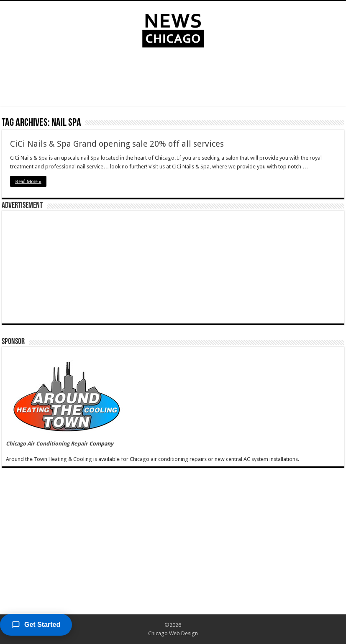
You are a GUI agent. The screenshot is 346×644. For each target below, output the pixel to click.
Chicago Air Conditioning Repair (47, 444)
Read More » (28, 181)
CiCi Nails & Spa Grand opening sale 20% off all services (117, 144)
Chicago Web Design (173, 633)
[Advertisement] (173, 79)
